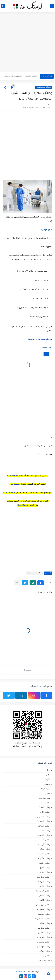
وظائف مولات (45, 951)
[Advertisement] (28, 42)
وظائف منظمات (44, 942)
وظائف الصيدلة (44, 830)
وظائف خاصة (45, 863)
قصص (48, 793)
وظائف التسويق (44, 817)
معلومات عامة (44, 798)
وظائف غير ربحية (43, 891)
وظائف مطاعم (44, 928)
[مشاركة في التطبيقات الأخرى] (17, 583)
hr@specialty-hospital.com (40, 340)
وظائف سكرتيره (44, 877)
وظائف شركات (44, 881)
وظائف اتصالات (44, 807)
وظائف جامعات (44, 854)
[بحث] (3, 6)
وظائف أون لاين (44, 844)
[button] (41, 583)
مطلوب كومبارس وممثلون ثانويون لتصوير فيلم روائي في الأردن (20, 76)
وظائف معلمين (44, 932)
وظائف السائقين (43, 826)
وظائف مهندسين (43, 946)
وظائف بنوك (45, 849)
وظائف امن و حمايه (42, 840)
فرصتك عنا (10, 493)
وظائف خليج (45, 868)
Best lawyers (45, 960)
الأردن (48, 779)
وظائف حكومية (44, 858)
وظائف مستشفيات (44, 87)
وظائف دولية (45, 872)
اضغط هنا (13, 476)
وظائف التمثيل (44, 821)
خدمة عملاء (46, 789)
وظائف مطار (45, 923)
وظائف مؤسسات (43, 909)
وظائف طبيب (45, 886)
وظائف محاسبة (44, 914)
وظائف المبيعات (44, 835)
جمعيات (47, 784)
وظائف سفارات (44, 803)
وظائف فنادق (45, 895)
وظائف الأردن (45, 812)
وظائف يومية (45, 956)
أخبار (48, 770)
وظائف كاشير (45, 900)
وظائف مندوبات (44, 937)
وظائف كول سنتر (43, 905)
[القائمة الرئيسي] (52, 6)
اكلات (48, 775)
